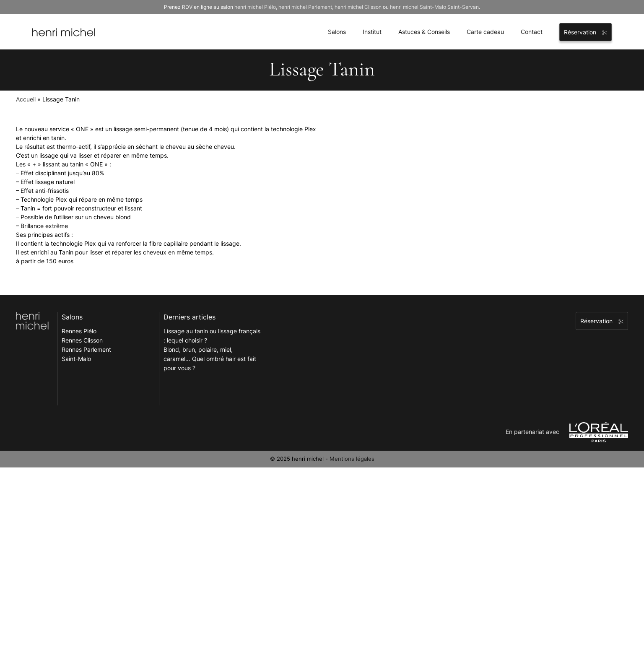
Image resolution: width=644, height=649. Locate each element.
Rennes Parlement (86, 349)
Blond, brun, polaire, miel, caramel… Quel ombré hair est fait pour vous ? (210, 359)
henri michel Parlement (305, 7)
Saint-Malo (76, 359)
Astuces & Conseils (424, 32)
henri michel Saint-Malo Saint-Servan (434, 7)
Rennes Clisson (82, 340)
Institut (372, 32)
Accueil (26, 99)
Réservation (586, 32)
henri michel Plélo (255, 7)
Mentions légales (352, 459)
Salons (337, 32)
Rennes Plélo (79, 331)
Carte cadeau (485, 32)
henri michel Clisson (358, 7)
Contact (532, 32)
